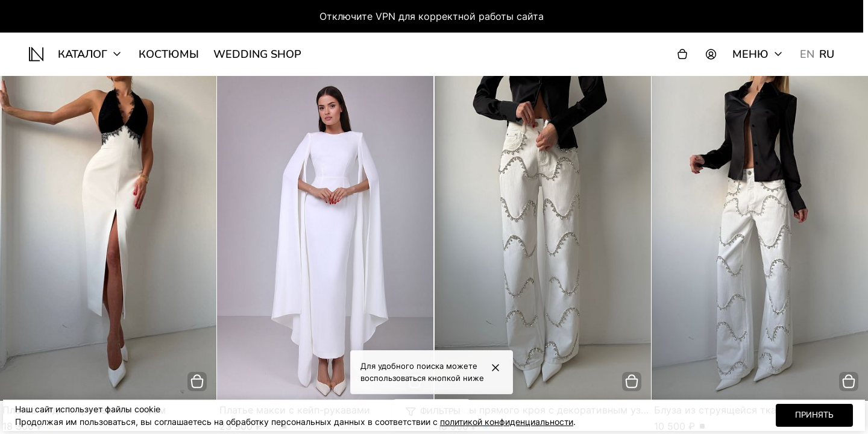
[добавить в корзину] (197, 382)
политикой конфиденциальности (507, 422)
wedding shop (257, 54)
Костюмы (169, 54)
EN (807, 54)
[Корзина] (682, 54)
